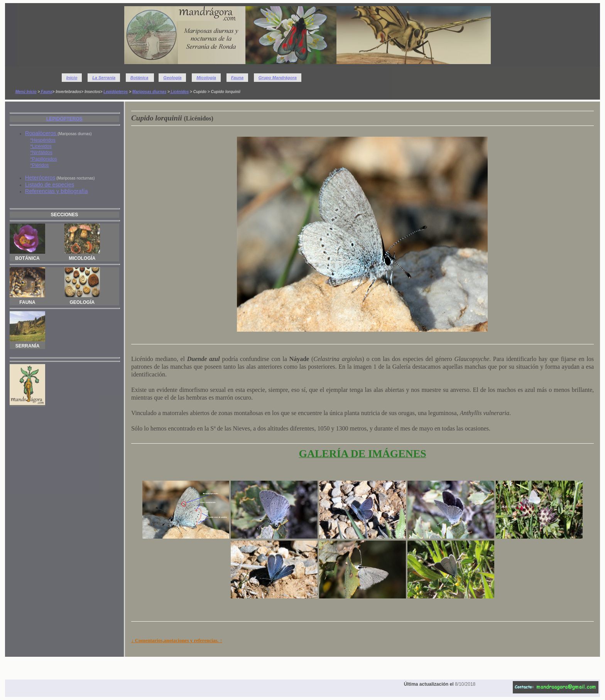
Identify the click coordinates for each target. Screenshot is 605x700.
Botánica (139, 78)
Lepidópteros (116, 92)
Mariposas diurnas (149, 92)
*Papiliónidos (43, 159)
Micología (206, 78)
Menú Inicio (26, 92)
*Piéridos (39, 165)
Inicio (72, 78)
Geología (172, 78)
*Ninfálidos (41, 153)
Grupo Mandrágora (278, 78)
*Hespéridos (43, 140)
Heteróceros (40, 178)
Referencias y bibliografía (56, 191)
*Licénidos (41, 146)
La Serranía (104, 78)
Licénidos (179, 92)
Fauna (237, 78)
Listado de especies (50, 185)
